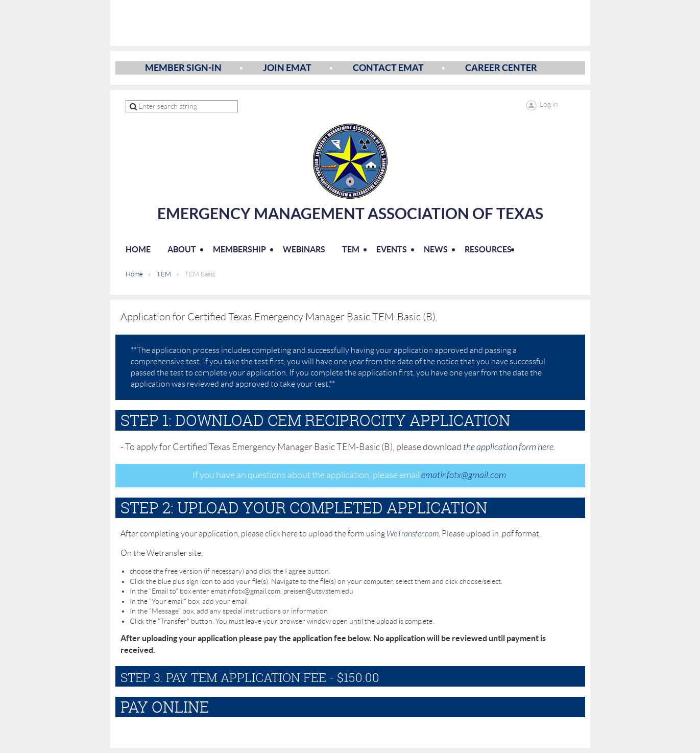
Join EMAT (287, 68)
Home (134, 274)
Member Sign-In (183, 68)
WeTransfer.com (413, 534)
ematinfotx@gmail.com (464, 475)
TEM (164, 274)
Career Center (501, 68)
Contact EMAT (388, 68)
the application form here (508, 447)
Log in (549, 104)
